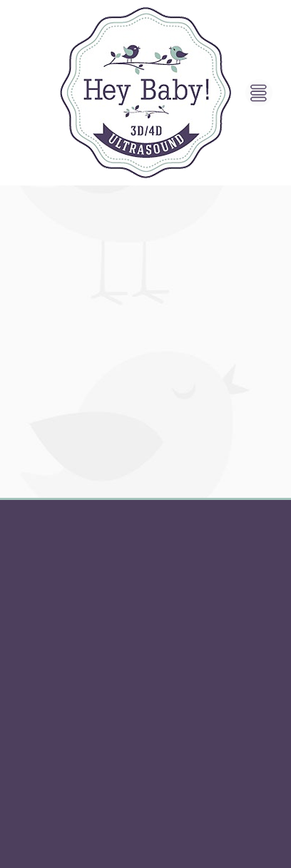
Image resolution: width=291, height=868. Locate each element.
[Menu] (259, 93)
